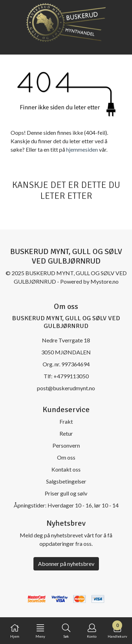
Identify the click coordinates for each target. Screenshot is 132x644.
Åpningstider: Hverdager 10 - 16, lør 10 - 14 (66, 505)
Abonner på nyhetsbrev (66, 564)
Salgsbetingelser (66, 481)
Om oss (66, 457)
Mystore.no (105, 281)
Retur (66, 433)
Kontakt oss (66, 469)
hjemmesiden (82, 149)
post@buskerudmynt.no (66, 388)
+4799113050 (71, 376)
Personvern (66, 445)
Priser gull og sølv (66, 493)
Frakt (66, 421)
